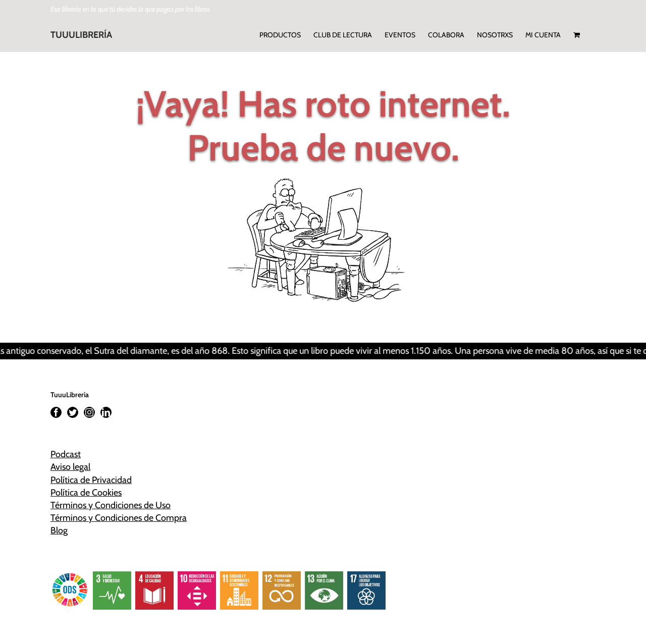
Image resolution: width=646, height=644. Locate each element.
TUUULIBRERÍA (81, 35)
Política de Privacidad (91, 480)
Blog (59, 530)
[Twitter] (73, 412)
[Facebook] (56, 412)
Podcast (66, 454)
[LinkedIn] (106, 412)
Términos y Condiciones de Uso (111, 505)
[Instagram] (89, 412)
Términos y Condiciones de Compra (119, 518)
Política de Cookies (86, 493)
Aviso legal (70, 467)
